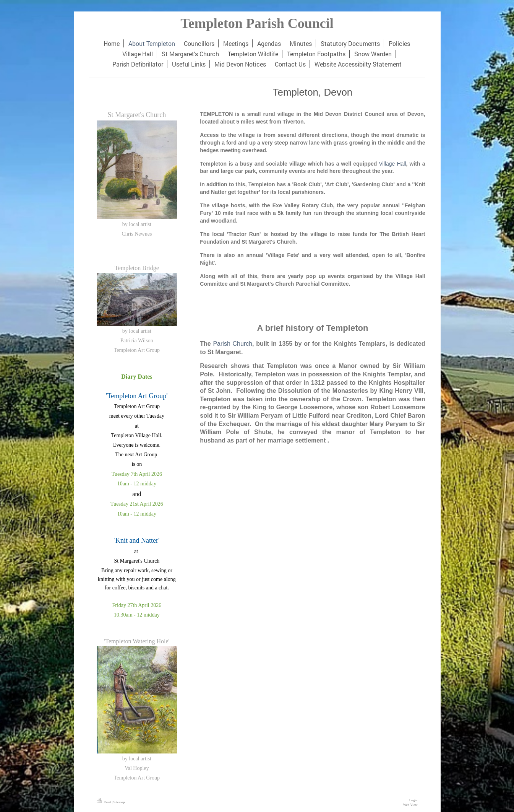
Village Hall (393, 164)
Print (104, 802)
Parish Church (233, 344)
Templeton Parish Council (257, 23)
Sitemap (119, 802)
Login (413, 800)
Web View (410, 805)
